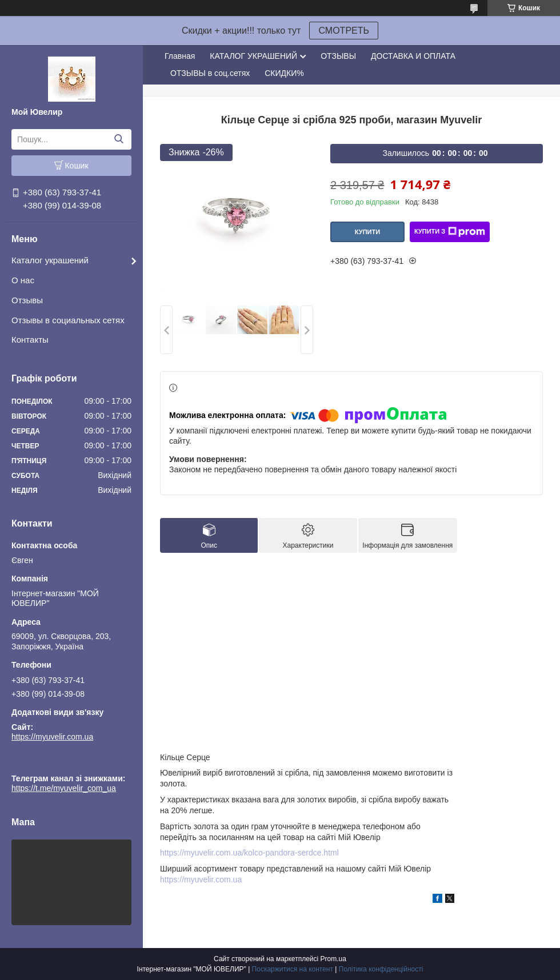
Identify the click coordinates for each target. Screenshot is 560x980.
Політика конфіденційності (381, 969)
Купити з (450, 232)
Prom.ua (333, 959)
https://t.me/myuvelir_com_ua (64, 762)
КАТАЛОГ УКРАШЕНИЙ (253, 56)
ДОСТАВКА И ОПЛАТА (413, 56)
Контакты (30, 340)
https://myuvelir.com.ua (52, 737)
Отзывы (27, 300)
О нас (23, 280)
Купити (367, 232)
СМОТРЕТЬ (344, 31)
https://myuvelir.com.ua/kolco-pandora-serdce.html (249, 853)
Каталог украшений (50, 260)
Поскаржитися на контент (293, 969)
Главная (180, 56)
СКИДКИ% (284, 73)
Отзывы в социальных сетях (68, 320)
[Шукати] (119, 139)
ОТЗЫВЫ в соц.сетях (210, 73)
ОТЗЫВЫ (338, 56)
